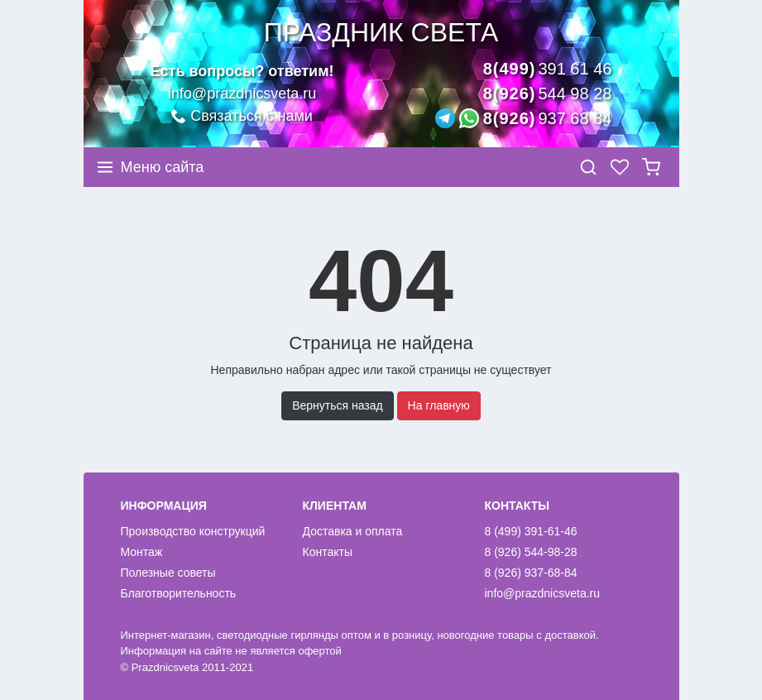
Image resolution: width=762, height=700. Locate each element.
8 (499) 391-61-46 (531, 531)
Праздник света (381, 32)
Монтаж (142, 552)
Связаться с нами (242, 116)
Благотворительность (179, 593)
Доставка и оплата (353, 531)
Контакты (328, 552)
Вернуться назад (338, 405)
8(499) (548, 69)
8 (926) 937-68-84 (531, 573)
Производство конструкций (193, 531)
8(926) (548, 93)
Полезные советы (168, 573)
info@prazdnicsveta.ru (242, 93)
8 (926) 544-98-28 (531, 552)
